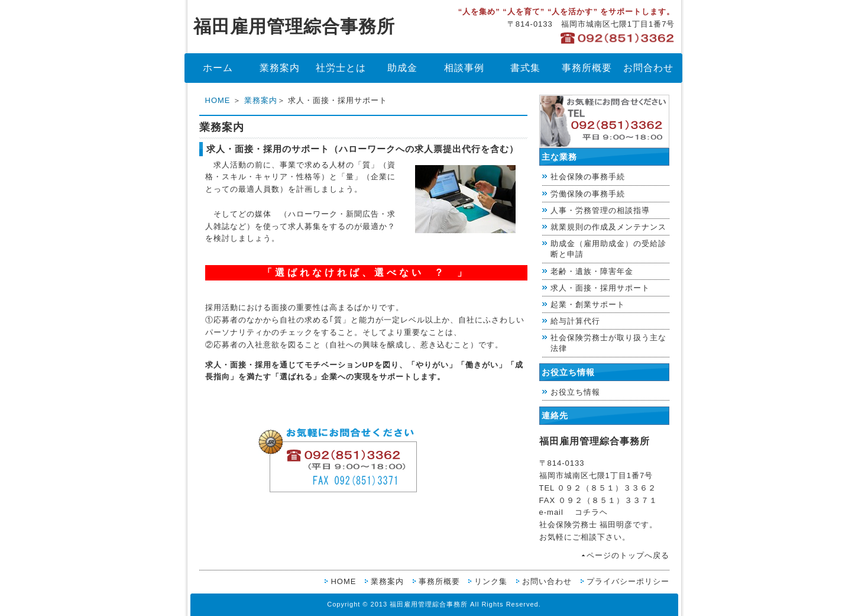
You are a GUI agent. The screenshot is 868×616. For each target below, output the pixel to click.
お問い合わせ (547, 581)
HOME (218, 100)
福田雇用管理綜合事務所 (294, 26)
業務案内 (280, 68)
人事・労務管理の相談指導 (600, 210)
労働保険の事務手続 (588, 194)
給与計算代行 (575, 321)
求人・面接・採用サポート (600, 288)
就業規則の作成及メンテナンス (608, 227)
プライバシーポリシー (628, 581)
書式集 (525, 68)
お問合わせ (648, 68)
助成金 (402, 68)
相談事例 (464, 68)
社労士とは (341, 68)
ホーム (218, 68)
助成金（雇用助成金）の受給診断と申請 (608, 249)
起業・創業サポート (588, 304)
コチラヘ (591, 512)
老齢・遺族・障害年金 (592, 271)
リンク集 (491, 581)
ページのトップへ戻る (628, 555)
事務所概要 (587, 68)
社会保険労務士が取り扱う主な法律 (608, 343)
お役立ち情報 (575, 392)
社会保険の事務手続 (588, 177)
